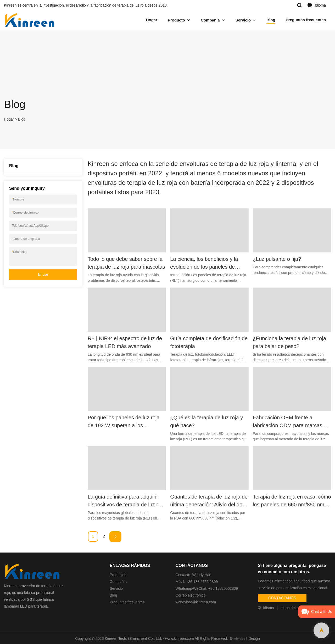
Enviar (43, 274)
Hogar (152, 20)
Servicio (243, 20)
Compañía (210, 20)
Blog (271, 20)
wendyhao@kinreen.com (196, 602)
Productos (118, 575)
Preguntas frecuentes (306, 20)
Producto (176, 20)
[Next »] (115, 537)
